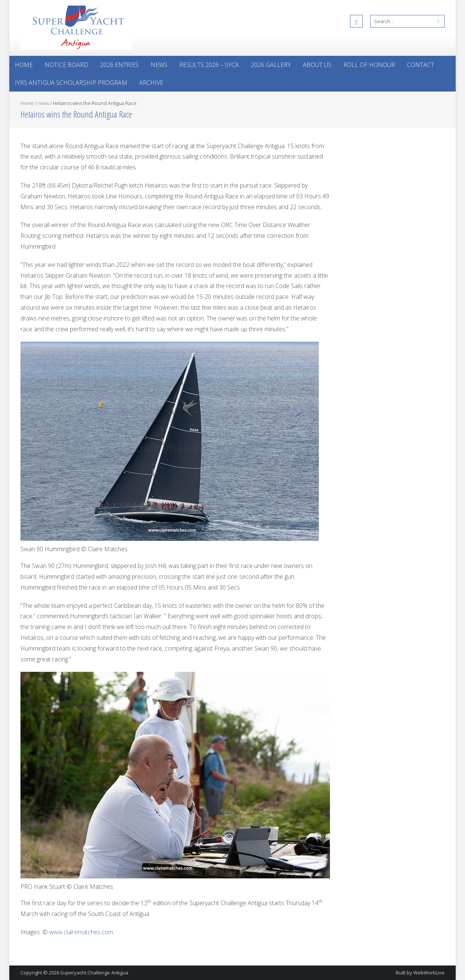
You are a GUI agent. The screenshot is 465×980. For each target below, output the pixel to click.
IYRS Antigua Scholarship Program (71, 83)
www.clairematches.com (81, 932)
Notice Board (66, 65)
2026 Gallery (271, 65)
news (43, 103)
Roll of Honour (369, 65)
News (159, 65)
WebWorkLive (429, 973)
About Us (317, 65)
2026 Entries (119, 65)
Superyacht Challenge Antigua (94, 973)
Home (24, 65)
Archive (151, 83)
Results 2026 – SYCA (209, 65)
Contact (421, 65)
